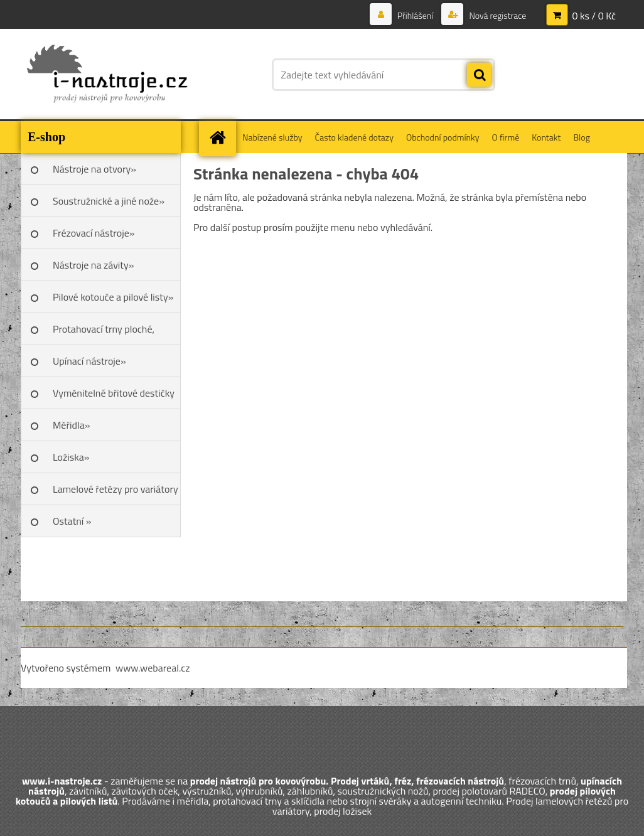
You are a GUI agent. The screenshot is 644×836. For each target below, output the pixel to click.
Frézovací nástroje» (94, 233)
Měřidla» (71, 425)
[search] (479, 75)
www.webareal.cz (153, 668)
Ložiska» (71, 457)
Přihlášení (416, 15)
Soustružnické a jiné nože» (109, 201)
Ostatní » (72, 521)
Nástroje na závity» (93, 265)
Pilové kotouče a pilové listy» (113, 297)
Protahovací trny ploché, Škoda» (104, 333)
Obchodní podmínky (443, 137)
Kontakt (546, 137)
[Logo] (107, 75)
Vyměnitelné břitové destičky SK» (114, 397)
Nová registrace (496, 15)
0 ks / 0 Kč (594, 16)
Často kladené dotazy (354, 137)
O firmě (506, 137)
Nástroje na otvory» (94, 169)
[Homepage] (222, 137)
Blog (581, 137)
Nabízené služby (272, 137)
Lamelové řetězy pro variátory (115, 489)
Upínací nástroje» (89, 361)
